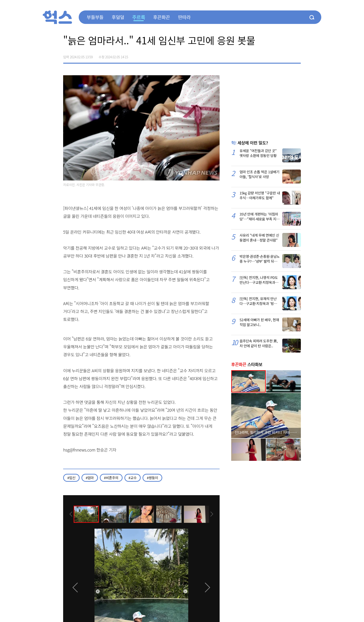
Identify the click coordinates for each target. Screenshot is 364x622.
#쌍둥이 (152, 478)
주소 (297, 55)
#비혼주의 (111, 478)
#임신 (71, 478)
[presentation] (69, 514)
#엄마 (90, 478)
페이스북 (268, 55)
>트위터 (278, 55)
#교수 (133, 478)
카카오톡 (287, 55)
